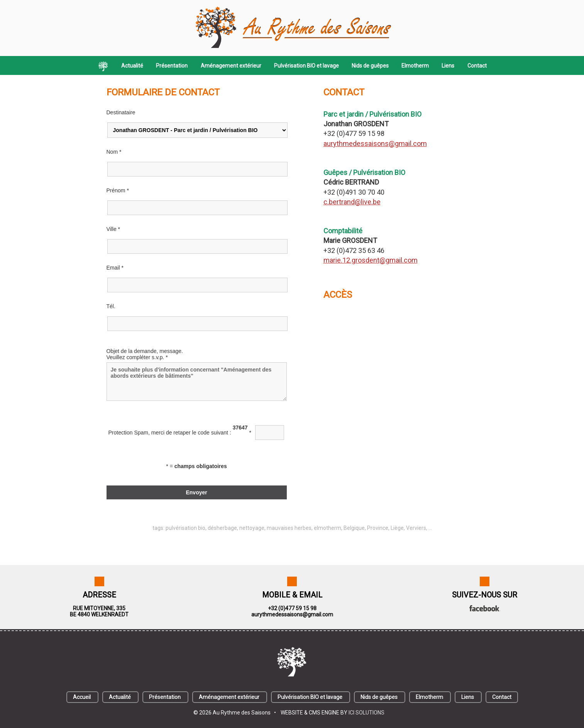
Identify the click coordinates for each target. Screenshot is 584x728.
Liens (448, 66)
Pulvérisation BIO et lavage (306, 66)
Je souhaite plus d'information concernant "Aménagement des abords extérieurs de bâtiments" (197, 382)
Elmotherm (415, 66)
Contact (477, 66)
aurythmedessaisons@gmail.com (375, 143)
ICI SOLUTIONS (366, 713)
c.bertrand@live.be (352, 202)
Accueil (82, 697)
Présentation (172, 66)
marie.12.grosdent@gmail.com (371, 260)
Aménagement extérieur (231, 66)
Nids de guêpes (370, 66)
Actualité (132, 66)
